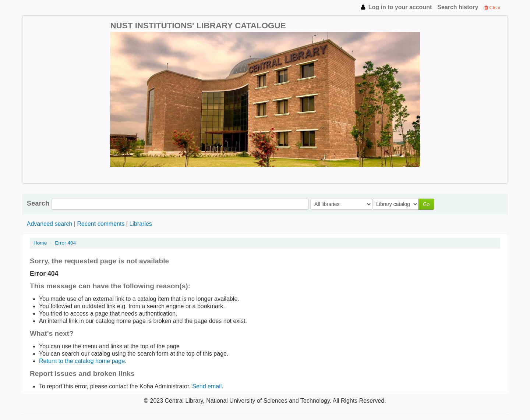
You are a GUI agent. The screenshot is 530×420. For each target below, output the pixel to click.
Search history (458, 7)
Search (38, 203)
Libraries (140, 224)
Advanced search (50, 224)
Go (428, 204)
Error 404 (65, 243)
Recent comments (101, 224)
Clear (492, 8)
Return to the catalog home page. (83, 361)
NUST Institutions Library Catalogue (48, 7)
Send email (207, 386)
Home (40, 243)
